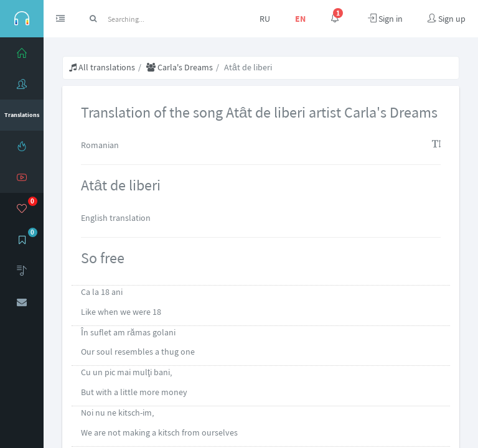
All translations (102, 67)
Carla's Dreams (180, 67)
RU (265, 19)
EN (300, 19)
